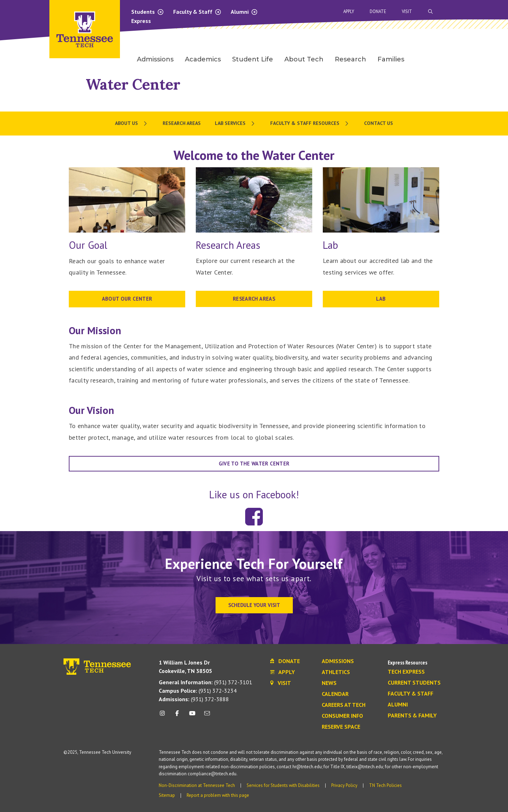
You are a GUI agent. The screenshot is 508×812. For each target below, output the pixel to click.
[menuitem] (132, 124)
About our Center (127, 299)
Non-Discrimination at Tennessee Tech (197, 785)
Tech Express (406, 672)
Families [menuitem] (391, 59)
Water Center (133, 84)
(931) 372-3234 (198, 691)
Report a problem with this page (218, 795)
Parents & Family (412, 716)
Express (141, 21)
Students (148, 12)
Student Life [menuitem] (253, 59)
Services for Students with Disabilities (283, 785)
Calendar (335, 694)
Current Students (414, 683)
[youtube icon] (192, 716)
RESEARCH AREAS (254, 299)
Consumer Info (342, 716)
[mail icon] (207, 716)
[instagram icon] (164, 716)
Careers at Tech (344, 705)
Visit (407, 11)
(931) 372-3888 (194, 699)
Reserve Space (341, 727)
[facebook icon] (177, 716)
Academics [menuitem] (203, 59)
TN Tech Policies (385, 785)
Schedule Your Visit (254, 605)
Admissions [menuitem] (155, 59)
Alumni (244, 12)
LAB (381, 299)
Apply (349, 11)
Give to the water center (254, 464)
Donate (378, 11)
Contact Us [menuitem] (379, 123)
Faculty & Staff (197, 12)
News (329, 683)
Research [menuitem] (350, 59)
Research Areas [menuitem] (182, 123)
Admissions (338, 661)
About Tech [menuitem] (304, 59)
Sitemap (167, 795)
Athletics (336, 672)
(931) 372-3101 (205, 682)
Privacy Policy (344, 785)
